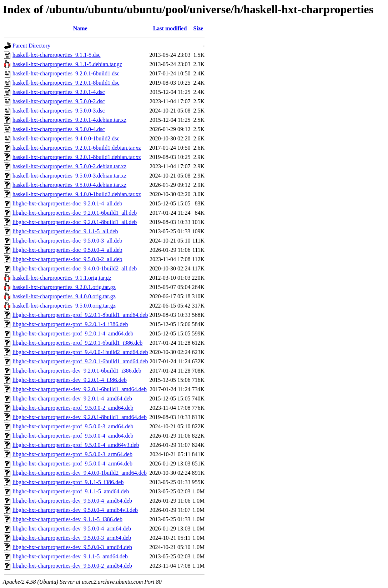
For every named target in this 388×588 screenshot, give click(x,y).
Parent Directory (31, 46)
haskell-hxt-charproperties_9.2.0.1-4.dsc (59, 92)
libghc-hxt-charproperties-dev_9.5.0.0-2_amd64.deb (72, 566)
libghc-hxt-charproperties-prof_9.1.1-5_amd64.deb (71, 491)
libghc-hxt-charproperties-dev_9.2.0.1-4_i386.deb (70, 380)
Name (80, 28)
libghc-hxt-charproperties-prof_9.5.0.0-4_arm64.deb (72, 464)
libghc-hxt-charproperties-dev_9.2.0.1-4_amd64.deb (72, 398)
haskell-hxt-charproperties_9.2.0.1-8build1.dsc (66, 83)
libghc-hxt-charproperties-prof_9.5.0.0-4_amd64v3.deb (76, 445)
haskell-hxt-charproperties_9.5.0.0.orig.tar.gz (64, 306)
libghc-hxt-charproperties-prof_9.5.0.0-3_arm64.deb (72, 454)
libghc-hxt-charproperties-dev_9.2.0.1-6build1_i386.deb (77, 371)
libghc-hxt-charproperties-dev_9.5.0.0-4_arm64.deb (72, 529)
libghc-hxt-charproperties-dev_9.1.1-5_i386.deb (67, 519)
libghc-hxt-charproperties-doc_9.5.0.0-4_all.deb (67, 250)
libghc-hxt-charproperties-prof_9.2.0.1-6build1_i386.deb (77, 343)
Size (198, 28)
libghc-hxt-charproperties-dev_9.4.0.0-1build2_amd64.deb (80, 473)
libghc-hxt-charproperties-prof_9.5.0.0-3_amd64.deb (73, 426)
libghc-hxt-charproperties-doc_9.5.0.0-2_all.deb (67, 259)
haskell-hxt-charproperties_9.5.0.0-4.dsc (59, 129)
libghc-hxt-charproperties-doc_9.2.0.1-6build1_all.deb (75, 213)
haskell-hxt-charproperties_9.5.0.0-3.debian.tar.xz (69, 176)
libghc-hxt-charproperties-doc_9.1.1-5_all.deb (65, 231)
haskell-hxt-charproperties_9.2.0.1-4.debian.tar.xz (69, 120)
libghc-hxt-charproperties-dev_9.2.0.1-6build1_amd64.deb (80, 389)
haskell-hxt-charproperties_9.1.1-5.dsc (57, 55)
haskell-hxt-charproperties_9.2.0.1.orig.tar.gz (64, 287)
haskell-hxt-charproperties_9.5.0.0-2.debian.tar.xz (69, 166)
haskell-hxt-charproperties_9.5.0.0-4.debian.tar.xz (69, 185)
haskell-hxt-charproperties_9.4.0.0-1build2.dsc (66, 138)
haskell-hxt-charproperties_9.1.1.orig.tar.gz (62, 278)
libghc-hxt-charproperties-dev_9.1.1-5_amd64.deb (70, 556)
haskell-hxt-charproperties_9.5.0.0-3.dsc (59, 111)
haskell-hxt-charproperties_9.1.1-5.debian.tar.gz (67, 64)
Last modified (170, 28)
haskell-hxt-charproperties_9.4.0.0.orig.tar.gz (64, 296)
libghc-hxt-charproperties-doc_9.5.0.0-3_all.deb (67, 241)
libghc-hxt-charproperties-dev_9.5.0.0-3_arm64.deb (72, 538)
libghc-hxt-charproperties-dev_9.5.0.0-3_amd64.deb (72, 547)
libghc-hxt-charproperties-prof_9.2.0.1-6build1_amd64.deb (80, 361)
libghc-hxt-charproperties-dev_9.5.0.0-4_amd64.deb (72, 501)
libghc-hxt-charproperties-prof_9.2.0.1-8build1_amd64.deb (80, 315)
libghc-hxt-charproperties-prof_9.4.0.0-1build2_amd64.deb (80, 352)
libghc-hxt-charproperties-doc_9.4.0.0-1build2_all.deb (75, 268)
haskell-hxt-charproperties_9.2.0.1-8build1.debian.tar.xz (77, 157)
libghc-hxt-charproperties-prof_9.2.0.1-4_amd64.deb (73, 333)
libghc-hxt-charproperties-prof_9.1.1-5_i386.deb (68, 482)
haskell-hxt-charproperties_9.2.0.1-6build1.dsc (66, 73)
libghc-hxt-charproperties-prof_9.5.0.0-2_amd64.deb (73, 408)
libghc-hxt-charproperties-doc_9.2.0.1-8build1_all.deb (75, 222)
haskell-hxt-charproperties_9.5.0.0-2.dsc (59, 101)
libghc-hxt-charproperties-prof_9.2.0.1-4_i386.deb (70, 324)
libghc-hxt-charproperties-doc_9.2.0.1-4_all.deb (67, 203)
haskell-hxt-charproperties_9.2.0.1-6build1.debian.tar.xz (77, 148)
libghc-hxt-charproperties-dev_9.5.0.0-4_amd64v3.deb (75, 510)
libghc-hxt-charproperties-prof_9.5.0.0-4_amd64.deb (73, 436)
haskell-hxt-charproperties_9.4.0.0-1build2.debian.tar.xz (77, 194)
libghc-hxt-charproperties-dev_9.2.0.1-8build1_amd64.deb (80, 417)
